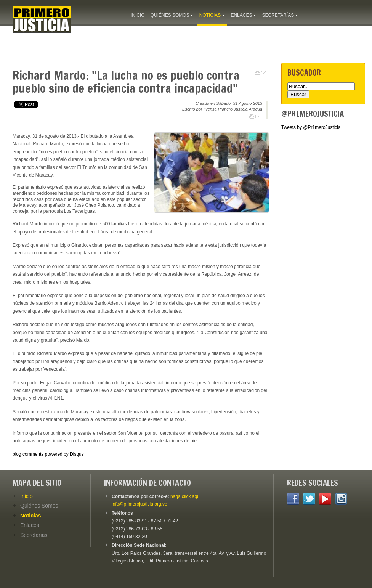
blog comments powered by (48, 454)
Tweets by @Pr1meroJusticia (311, 127)
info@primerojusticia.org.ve (139, 504)
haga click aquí (186, 496)
